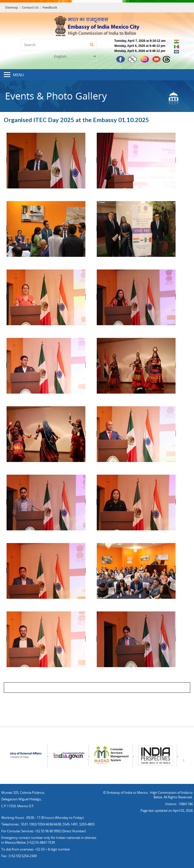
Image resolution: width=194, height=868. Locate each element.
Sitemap (11, 7)
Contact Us (30, 7)
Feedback (50, 7)
